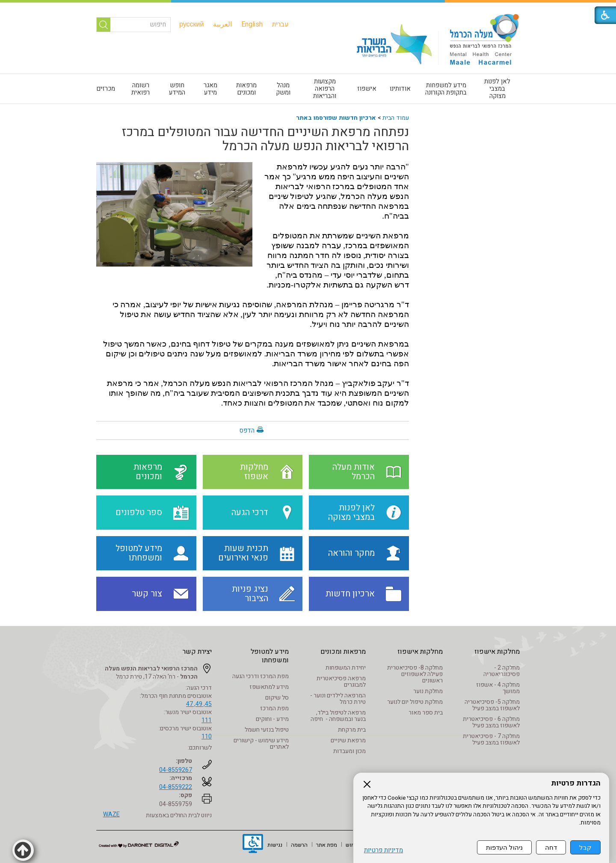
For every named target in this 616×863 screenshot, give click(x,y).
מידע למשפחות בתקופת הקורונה (446, 89)
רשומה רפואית (141, 89)
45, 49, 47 (199, 704)
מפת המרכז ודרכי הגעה (261, 676)
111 (207, 720)
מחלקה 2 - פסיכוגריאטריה (502, 671)
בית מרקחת (352, 730)
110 (207, 737)
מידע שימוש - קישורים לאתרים (261, 744)
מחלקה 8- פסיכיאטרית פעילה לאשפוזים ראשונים (415, 674)
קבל (585, 847)
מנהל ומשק (283, 89)
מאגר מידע (210, 89)
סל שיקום (277, 698)
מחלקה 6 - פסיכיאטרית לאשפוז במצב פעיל (491, 722)
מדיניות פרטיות (384, 850)
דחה (551, 847)
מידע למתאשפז (269, 687)
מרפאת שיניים (348, 740)
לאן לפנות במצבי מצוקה (497, 89)
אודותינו (400, 89)
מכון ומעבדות (349, 751)
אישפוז (367, 89)
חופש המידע (177, 89)
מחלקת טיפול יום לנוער (415, 702)
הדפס (247, 430)
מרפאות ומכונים (246, 89)
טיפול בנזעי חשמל (267, 730)
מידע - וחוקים (272, 719)
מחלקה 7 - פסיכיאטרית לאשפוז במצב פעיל (491, 739)
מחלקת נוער (428, 691)
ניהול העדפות (504, 847)
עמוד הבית (396, 118)
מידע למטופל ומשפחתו (270, 656)
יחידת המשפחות (346, 668)
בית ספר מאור (426, 713)
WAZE (111, 814)
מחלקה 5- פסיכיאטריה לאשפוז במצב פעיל (492, 705)
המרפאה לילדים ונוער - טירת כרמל (338, 699)
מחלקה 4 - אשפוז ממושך (498, 688)
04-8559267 (176, 770)
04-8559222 (176, 787)
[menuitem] (280, 24)
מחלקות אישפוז (497, 652)
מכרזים (106, 89)
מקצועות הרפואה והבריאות (325, 89)
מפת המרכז (274, 708)
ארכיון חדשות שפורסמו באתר (336, 118)
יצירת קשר (197, 652)
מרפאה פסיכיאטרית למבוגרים (341, 682)
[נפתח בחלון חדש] (253, 845)
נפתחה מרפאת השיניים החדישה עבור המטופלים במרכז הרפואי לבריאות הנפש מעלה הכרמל (265, 139)
